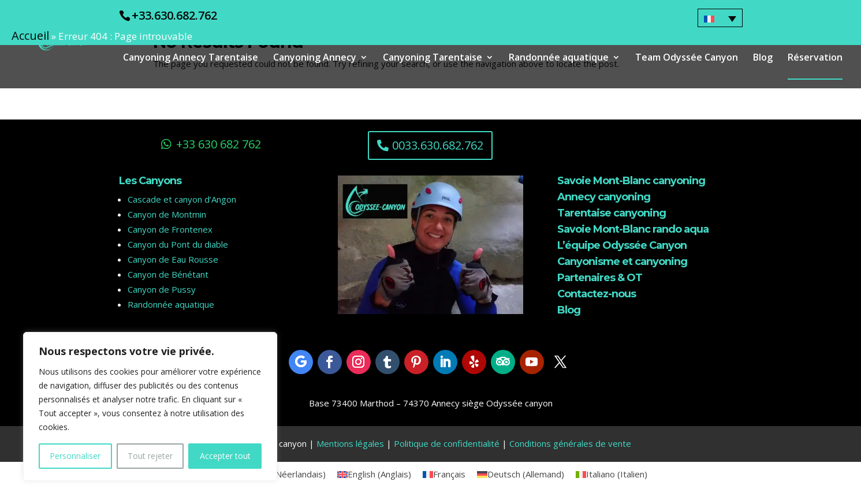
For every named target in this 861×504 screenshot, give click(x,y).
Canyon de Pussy (162, 289)
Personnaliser (75, 456)
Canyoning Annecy (315, 58)
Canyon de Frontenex (170, 229)
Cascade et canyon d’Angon (182, 199)
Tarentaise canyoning (612, 213)
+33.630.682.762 (174, 15)
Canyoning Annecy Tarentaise (191, 58)
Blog (763, 58)
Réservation (815, 58)
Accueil (30, 36)
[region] (150, 406)
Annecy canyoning (604, 197)
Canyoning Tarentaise (433, 58)
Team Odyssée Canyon (687, 58)
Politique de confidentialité (447, 443)
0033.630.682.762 (438, 145)
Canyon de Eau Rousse (173, 259)
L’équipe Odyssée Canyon (622, 245)
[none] (720, 18)
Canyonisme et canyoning (622, 262)
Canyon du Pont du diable (178, 244)
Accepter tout (225, 456)
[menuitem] (720, 18)
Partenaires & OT (600, 278)
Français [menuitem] (449, 474)
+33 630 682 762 (219, 144)
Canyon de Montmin (167, 214)
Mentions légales (350, 443)
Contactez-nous (597, 294)
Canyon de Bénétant (168, 274)
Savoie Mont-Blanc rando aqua (633, 229)
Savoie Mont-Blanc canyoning (631, 181)
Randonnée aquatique (559, 58)
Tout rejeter (150, 456)
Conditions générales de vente (570, 443)
